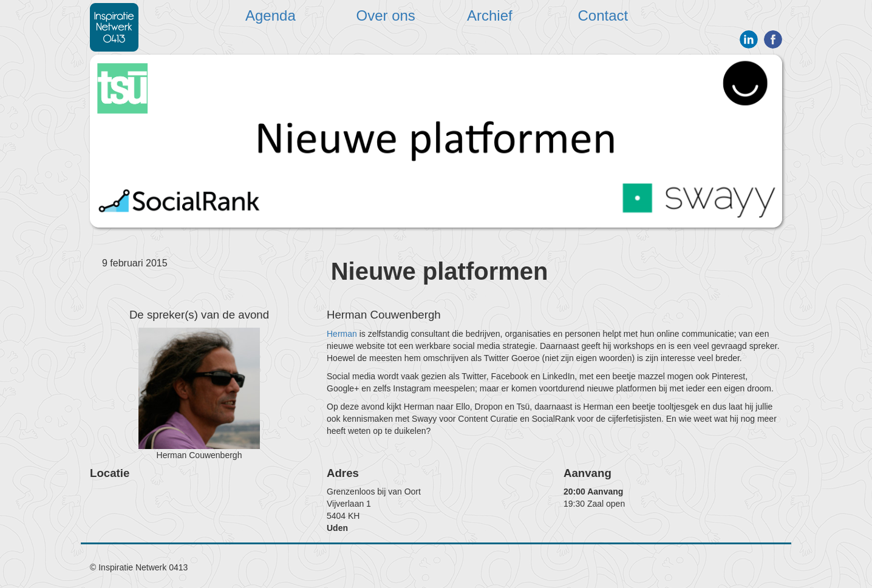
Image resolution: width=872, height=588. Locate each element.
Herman (342, 334)
